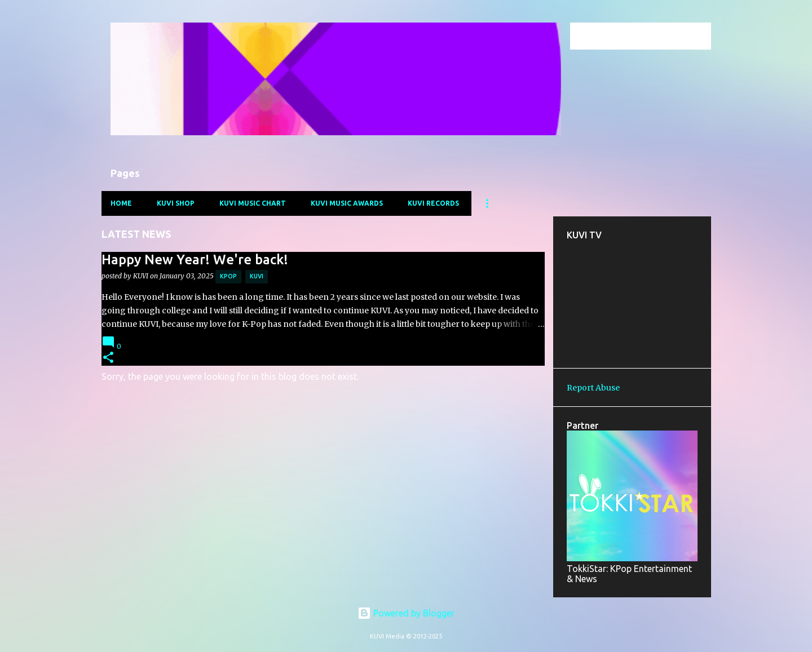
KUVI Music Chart (253, 203)
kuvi (257, 276)
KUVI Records (433, 203)
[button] (108, 358)
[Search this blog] (652, 36)
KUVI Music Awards (347, 203)
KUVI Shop (176, 203)
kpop (228, 276)
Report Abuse (593, 388)
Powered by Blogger (406, 613)
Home (121, 203)
